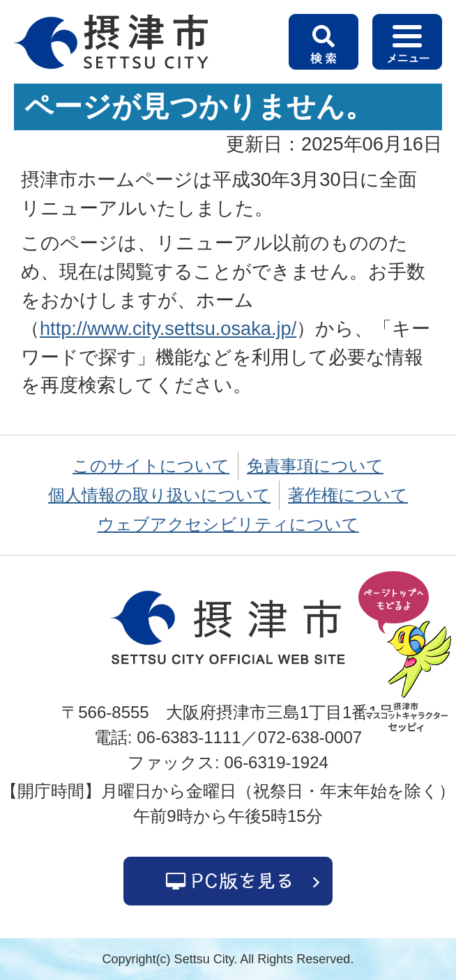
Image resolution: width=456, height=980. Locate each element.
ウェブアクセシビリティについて (228, 524)
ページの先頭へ (407, 653)
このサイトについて (151, 466)
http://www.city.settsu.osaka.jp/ (168, 328)
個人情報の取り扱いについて (159, 495)
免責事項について (315, 466)
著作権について (348, 495)
